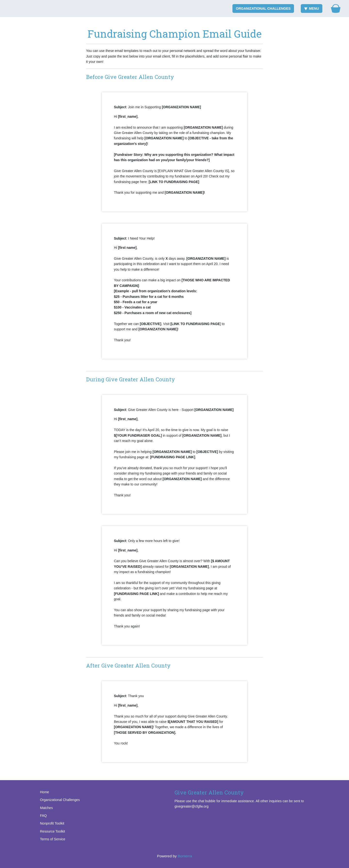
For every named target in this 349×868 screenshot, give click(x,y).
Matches (46, 808)
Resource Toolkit (52, 831)
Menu (312, 8)
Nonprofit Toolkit (52, 823)
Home (44, 792)
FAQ (43, 816)
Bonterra (185, 856)
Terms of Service (53, 839)
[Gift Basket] (336, 8)
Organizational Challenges (263, 8)
